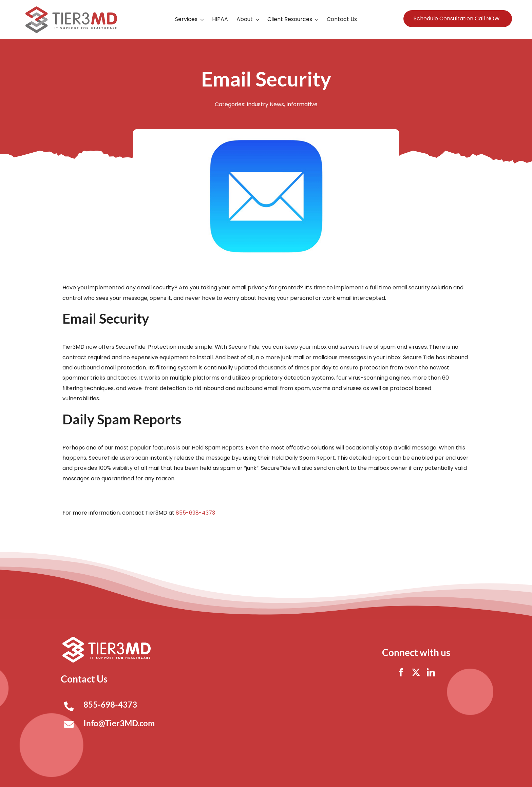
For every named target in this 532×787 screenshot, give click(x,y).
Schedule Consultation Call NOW (457, 18)
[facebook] (401, 672)
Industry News (265, 104)
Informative (302, 104)
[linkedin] (431, 672)
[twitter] (416, 672)
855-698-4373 (195, 513)
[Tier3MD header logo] (71, 9)
